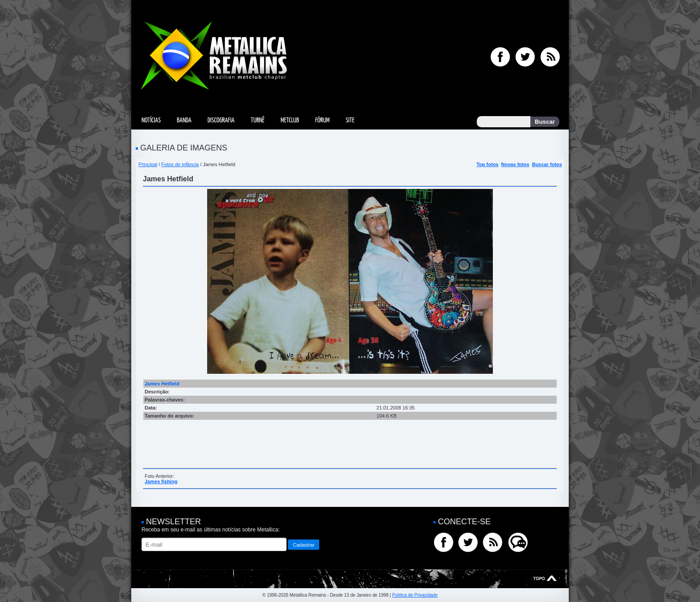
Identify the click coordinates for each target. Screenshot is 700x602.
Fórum (322, 120)
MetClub (290, 120)
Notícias (151, 120)
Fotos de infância (180, 164)
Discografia (221, 120)
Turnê (257, 120)
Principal (148, 164)
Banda (184, 120)
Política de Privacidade (415, 595)
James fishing (161, 481)
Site (350, 120)
